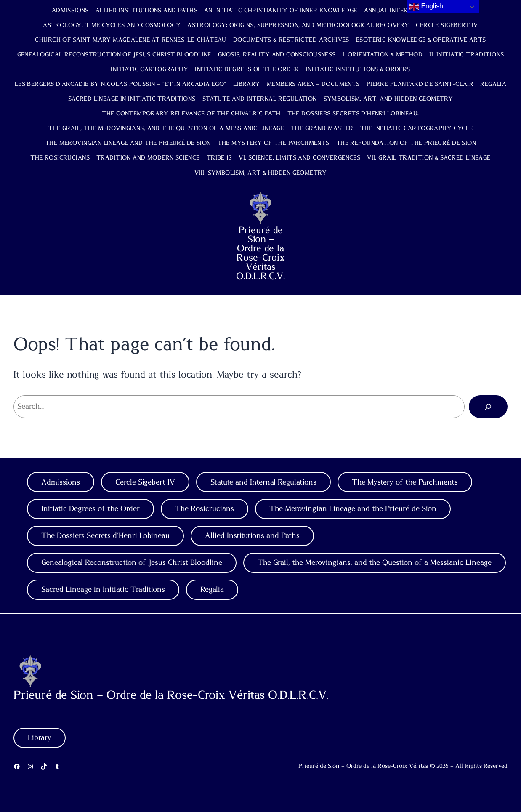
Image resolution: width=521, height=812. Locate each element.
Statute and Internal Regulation (260, 99)
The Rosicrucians (60, 158)
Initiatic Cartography (149, 69)
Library (247, 84)
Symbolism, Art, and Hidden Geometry (388, 99)
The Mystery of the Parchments (274, 143)
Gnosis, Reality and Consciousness (277, 55)
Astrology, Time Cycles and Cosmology (112, 25)
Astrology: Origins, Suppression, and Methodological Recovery (298, 25)
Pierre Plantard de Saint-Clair (420, 84)
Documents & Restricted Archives (291, 40)
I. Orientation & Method (383, 55)
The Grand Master (322, 128)
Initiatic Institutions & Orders (358, 69)
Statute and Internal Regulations (263, 482)
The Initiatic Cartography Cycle (417, 128)
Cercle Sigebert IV (447, 25)
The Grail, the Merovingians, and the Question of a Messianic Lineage (166, 128)
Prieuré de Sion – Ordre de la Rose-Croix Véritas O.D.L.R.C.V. (260, 253)
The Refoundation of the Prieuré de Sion (406, 143)
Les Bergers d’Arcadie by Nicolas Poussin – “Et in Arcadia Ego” (121, 84)
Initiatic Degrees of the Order (247, 69)
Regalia (493, 84)
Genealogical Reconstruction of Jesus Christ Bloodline (114, 55)
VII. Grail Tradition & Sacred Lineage (429, 158)
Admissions (70, 11)
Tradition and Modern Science (148, 158)
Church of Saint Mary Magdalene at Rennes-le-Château (130, 40)
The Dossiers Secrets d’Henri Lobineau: (353, 114)
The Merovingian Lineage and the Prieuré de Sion (128, 143)
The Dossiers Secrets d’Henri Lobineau (105, 536)
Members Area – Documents (313, 84)
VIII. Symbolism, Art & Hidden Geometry (260, 173)
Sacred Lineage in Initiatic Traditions (132, 99)
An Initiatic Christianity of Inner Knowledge (280, 11)
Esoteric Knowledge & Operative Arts (421, 40)
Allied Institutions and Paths (146, 11)
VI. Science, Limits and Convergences (299, 158)
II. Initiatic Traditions (467, 55)
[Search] (488, 407)
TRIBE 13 (219, 158)
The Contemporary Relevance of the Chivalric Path (191, 114)
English (426, 7)
